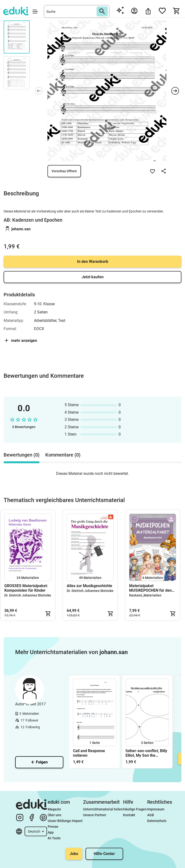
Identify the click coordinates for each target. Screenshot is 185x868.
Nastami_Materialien (145, 595)
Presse (53, 827)
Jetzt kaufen (93, 277)
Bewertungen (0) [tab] (22, 455)
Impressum (156, 809)
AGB (151, 815)
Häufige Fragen (135, 809)
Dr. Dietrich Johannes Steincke (28, 595)
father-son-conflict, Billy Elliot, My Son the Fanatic (146, 753)
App (51, 832)
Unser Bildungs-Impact (65, 821)
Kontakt (129, 815)
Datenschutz (157, 821)
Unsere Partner (95, 815)
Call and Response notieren (89, 753)
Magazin (54, 809)
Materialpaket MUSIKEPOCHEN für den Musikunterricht (150, 588)
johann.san (21, 229)
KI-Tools (54, 838)
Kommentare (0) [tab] (63, 455)
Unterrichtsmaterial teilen (103, 809)
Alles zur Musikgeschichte (89, 586)
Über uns (54, 815)
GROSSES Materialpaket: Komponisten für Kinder (26, 588)
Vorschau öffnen (64, 171)
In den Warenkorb (93, 262)
